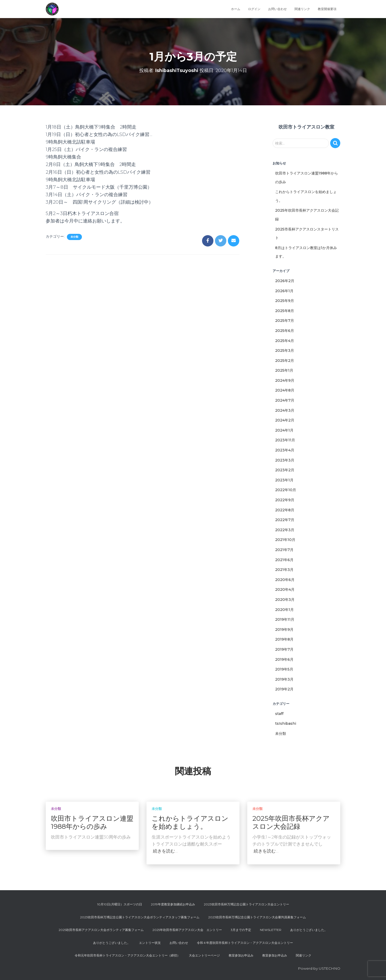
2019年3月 (284, 679)
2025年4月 (285, 341)
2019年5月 (284, 669)
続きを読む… (165, 851)
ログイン (254, 9)
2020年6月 (285, 580)
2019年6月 (284, 659)
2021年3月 (284, 570)
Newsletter (271, 930)
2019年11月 (285, 619)
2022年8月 (285, 510)
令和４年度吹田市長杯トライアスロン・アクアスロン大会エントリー (245, 943)
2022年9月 (285, 500)
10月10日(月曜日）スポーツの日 (120, 904)
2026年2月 (285, 281)
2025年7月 (285, 321)
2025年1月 (284, 370)
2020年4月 (285, 589)
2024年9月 (285, 380)
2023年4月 (285, 450)
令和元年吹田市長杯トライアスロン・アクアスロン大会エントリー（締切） (127, 955)
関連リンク (302, 9)
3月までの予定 (241, 930)
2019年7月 (284, 649)
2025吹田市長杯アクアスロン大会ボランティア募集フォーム (101, 930)
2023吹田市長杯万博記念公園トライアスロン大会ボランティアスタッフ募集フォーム (140, 917)
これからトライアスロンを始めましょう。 (190, 822)
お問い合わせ (277, 9)
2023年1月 (284, 480)
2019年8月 (284, 639)
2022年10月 (286, 490)
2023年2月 (285, 470)
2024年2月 (285, 420)
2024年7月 (285, 400)
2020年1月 (284, 610)
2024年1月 (284, 430)
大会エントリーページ (204, 955)
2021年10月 (285, 540)
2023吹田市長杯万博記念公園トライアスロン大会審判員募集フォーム (257, 917)
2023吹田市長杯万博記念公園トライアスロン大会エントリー (246, 904)
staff (279, 714)
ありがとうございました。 (309, 930)
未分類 (74, 237)
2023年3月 (285, 460)
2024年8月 (285, 390)
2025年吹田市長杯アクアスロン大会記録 (291, 822)
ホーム (236, 9)
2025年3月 (285, 350)
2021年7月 (284, 550)
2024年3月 (285, 410)
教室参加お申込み (241, 955)
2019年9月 (284, 630)
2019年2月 (284, 689)
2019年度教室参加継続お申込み (173, 904)
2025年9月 (285, 301)
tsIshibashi (286, 723)
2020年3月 (285, 600)
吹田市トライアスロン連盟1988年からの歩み (92, 822)
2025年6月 (285, 331)
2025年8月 (285, 311)
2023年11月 (285, 440)
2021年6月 (284, 560)
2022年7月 (285, 520)
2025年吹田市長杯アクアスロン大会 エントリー (187, 930)
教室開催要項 (327, 9)
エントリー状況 (150, 943)
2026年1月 (284, 291)
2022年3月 (285, 530)
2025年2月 (285, 361)
